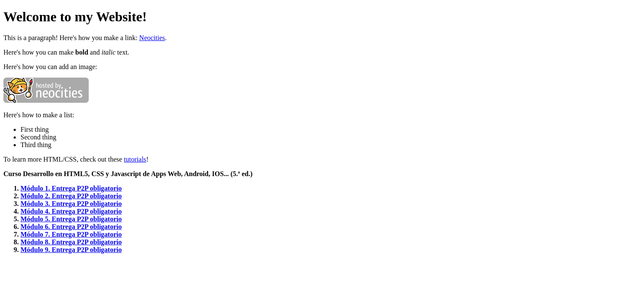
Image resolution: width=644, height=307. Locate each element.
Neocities (152, 38)
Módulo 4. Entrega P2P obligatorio (71, 211)
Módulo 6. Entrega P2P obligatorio (71, 227)
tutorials (135, 159)
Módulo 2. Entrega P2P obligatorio (71, 196)
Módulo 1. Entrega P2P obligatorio (71, 188)
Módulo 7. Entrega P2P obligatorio (71, 234)
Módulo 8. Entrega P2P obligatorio (71, 242)
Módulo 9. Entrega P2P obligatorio (71, 250)
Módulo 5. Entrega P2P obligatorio (71, 219)
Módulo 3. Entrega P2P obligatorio (71, 204)
